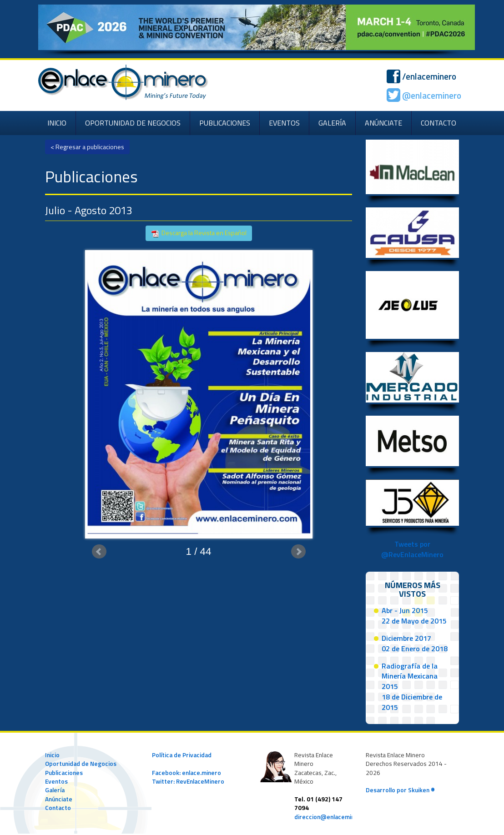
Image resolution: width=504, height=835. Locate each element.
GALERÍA (332, 123)
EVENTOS (284, 123)
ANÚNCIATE (383, 123)
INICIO (57, 123)
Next (298, 552)
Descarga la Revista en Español (199, 233)
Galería (55, 790)
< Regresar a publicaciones (87, 147)
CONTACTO (438, 123)
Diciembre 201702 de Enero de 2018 (415, 643)
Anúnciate (59, 799)
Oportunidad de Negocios (81, 764)
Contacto (58, 808)
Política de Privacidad (182, 755)
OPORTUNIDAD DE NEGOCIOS (133, 123)
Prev (99, 552)
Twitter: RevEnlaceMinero (188, 781)
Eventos (56, 781)
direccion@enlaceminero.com (336, 817)
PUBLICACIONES (225, 123)
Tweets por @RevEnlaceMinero (412, 549)
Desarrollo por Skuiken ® (400, 790)
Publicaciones (64, 773)
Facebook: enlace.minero (186, 773)
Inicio (52, 755)
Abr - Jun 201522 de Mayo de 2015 (414, 616)
